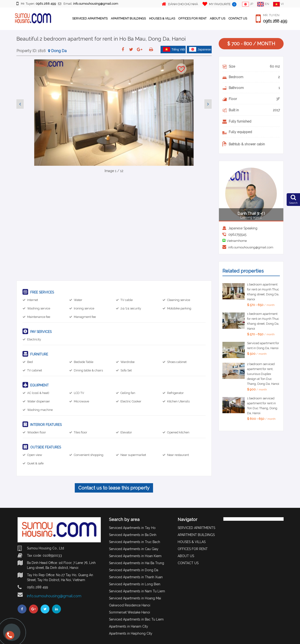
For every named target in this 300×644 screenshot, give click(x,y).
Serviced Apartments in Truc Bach (135, 542)
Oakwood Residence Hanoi (130, 605)
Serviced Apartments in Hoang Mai (135, 598)
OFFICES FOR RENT (192, 18)
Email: (88, 4)
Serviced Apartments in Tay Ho (132, 528)
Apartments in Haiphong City (131, 633)
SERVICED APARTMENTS (90, 18)
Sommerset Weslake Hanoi (129, 612)
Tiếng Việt (174, 49)
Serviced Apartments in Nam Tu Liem (137, 591)
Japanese (200, 49)
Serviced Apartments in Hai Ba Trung (137, 563)
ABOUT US (217, 18)
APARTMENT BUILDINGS (128, 18)
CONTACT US (238, 18)
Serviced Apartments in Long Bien (135, 584)
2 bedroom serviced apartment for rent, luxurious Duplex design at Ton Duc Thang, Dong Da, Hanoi (263, 374)
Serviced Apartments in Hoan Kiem (135, 556)
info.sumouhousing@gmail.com (251, 247)
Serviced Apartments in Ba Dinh (133, 535)
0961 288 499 (275, 21)
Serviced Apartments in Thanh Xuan (136, 577)
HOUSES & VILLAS (162, 18)
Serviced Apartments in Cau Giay (134, 549)
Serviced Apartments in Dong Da (134, 570)
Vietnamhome (237, 241)
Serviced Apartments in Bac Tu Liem (136, 619)
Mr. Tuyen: (36, 4)
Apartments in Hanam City (129, 626)
